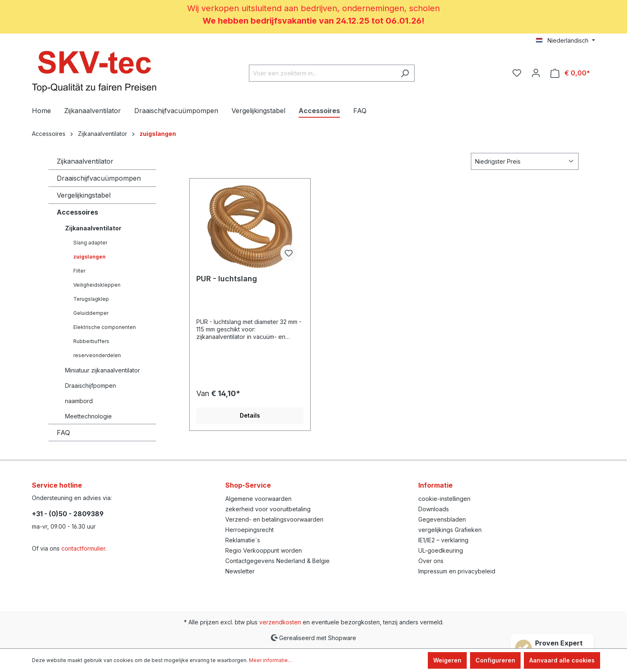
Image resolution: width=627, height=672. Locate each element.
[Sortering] (525, 161)
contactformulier (83, 548)
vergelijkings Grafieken (450, 530)
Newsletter (240, 571)
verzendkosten (280, 622)
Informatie (435, 485)
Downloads (434, 509)
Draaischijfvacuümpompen (99, 178)
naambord (79, 401)
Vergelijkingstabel (84, 195)
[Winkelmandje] (570, 73)
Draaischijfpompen (90, 386)
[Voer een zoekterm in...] (322, 73)
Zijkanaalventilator (85, 161)
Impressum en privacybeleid (457, 571)
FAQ (63, 433)
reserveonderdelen (97, 355)
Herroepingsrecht (250, 530)
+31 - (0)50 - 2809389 (68, 514)
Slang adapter (90, 243)
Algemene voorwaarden (258, 499)
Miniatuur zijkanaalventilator (102, 370)
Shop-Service (248, 485)
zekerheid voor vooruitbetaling (268, 509)
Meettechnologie (88, 416)
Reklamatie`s (243, 540)
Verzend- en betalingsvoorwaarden (274, 519)
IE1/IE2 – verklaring (443, 540)
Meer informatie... (270, 660)
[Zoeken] (405, 73)
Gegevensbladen (442, 519)
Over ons (431, 561)
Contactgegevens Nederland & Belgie (277, 561)
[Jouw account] (536, 73)
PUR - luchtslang (227, 279)
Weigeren (447, 660)
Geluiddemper (91, 313)
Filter (79, 271)
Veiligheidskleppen (97, 285)
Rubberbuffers (91, 341)
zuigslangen (89, 257)
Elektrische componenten (105, 327)
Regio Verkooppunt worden (264, 550)
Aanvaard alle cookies (562, 660)
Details (250, 415)
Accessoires (77, 212)
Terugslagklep (91, 299)
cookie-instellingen (444, 499)
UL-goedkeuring (441, 550)
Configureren (495, 660)
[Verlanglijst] (517, 73)
